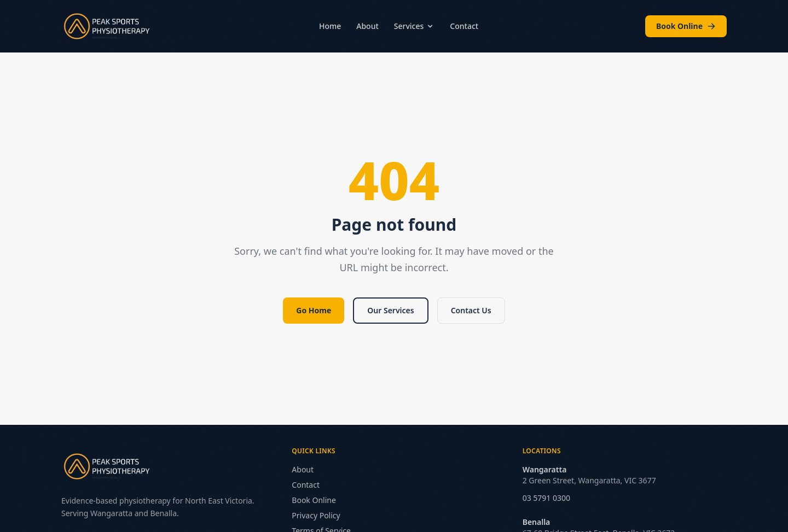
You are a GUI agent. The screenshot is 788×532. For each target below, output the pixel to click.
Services (415, 26)
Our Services (390, 310)
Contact (464, 26)
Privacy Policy (316, 515)
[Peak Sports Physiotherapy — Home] (107, 26)
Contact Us (471, 310)
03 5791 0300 (546, 498)
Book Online (686, 26)
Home (330, 26)
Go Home (314, 310)
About (367, 26)
